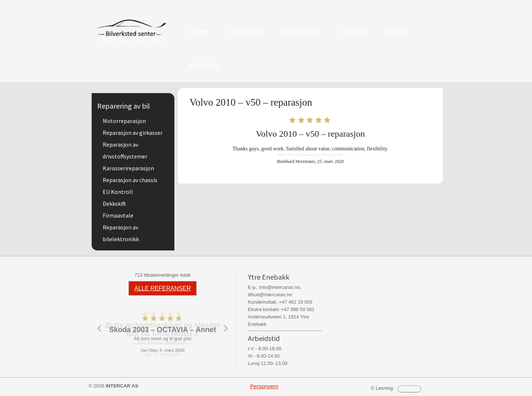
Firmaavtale (118, 215)
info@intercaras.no (279, 287)
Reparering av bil (124, 106)
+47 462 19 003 (296, 302)
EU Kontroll (118, 192)
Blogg (398, 32)
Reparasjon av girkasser (133, 133)
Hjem (199, 32)
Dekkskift (114, 204)
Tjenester (245, 32)
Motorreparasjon (124, 121)
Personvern (264, 386)
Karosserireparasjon (128, 168)
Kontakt (204, 65)
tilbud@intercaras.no (270, 295)
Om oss (354, 32)
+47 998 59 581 (298, 309)
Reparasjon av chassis (130, 180)
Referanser (301, 32)
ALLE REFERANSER (163, 288)
